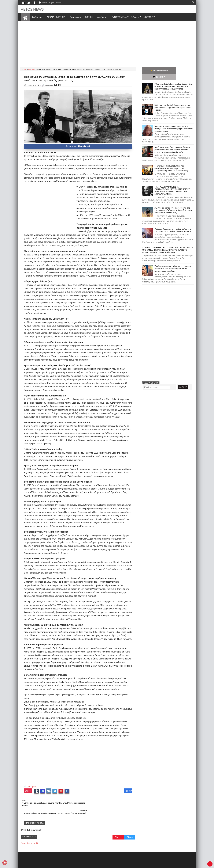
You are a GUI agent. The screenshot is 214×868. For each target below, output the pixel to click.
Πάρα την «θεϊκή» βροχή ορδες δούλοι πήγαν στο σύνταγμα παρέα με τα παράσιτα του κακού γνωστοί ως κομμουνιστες (174, 80)
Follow (128, 791)
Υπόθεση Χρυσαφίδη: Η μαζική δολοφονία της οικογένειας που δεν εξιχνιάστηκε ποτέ (173, 224)
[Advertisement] (107, 44)
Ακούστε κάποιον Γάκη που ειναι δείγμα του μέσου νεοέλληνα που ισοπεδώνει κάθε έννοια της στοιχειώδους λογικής (173, 143)
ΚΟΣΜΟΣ (148, 17)
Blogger (118, 829)
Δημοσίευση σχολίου (31, 835)
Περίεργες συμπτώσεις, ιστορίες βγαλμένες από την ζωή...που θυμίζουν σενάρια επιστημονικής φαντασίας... (77, 78)
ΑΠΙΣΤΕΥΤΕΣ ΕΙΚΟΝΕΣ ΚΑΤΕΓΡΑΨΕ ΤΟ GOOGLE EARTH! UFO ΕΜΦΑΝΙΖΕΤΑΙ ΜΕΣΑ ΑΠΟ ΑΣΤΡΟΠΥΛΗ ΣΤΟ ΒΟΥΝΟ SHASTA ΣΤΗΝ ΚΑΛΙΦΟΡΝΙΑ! (168, 244)
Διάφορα (135, 17)
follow (42, 3)
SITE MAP (63, 865)
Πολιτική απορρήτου (77, 865)
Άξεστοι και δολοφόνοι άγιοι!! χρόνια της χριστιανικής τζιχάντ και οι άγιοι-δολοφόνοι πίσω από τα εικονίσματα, (173, 204)
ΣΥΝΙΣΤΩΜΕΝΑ (119, 17)
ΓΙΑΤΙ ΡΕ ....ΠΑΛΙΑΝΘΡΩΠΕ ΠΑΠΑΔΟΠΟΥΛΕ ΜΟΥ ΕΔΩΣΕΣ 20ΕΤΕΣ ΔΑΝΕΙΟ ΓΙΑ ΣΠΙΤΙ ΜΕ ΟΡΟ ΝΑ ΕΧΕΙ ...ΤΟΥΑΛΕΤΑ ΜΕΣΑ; (172, 184)
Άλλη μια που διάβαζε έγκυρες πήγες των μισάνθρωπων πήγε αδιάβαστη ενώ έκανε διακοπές (173, 101)
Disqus (130, 829)
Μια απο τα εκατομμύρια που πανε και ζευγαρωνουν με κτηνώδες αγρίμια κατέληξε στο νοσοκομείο (174, 122)
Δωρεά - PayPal (55, 3)
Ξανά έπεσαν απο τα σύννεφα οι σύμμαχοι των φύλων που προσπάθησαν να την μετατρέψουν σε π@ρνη (173, 262)
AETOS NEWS (33, 9)
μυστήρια (31, 786)
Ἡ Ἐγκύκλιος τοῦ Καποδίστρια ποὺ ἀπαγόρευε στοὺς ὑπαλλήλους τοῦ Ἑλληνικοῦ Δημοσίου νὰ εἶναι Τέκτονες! (171, 162)
